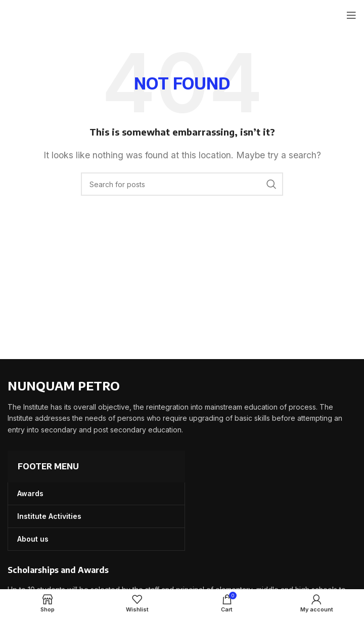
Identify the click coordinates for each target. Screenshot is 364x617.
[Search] (182, 184)
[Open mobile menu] (351, 15)
